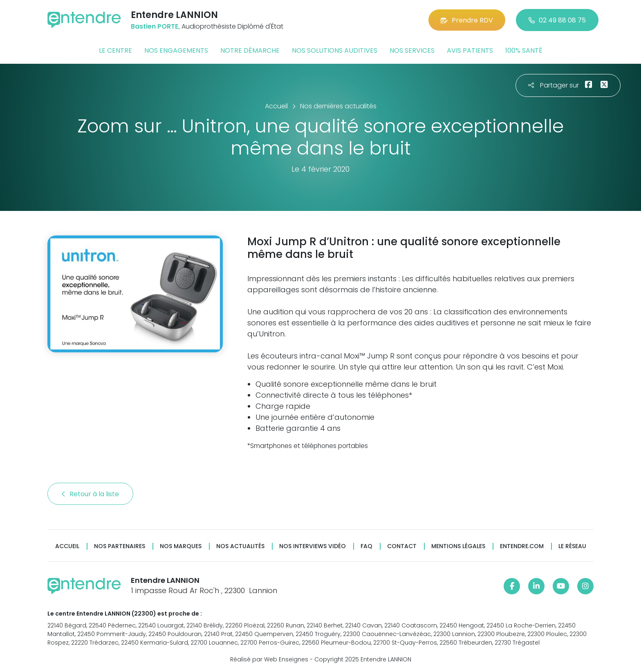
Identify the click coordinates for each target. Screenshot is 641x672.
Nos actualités (240, 546)
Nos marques (181, 546)
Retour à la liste (90, 494)
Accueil (67, 546)
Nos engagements (176, 50)
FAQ (366, 546)
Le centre (115, 50)
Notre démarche (250, 50)
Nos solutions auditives (335, 50)
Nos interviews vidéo (313, 546)
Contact (402, 546)
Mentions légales (458, 546)
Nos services (412, 50)
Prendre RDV (467, 20)
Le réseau (572, 546)
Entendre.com (522, 546)
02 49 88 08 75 (557, 20)
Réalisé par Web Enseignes (269, 659)
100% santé (524, 50)
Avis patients (470, 50)
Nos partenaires (120, 546)
